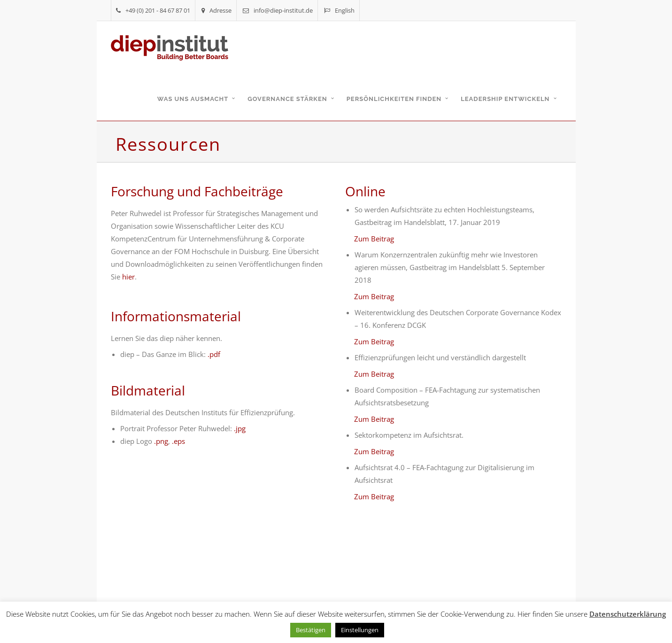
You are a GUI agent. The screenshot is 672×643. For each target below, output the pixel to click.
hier (128, 277)
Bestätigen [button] (311, 630)
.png (161, 441)
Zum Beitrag (374, 239)
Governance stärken (287, 99)
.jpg (240, 428)
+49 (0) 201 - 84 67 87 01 (153, 10)
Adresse (216, 10)
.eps (178, 441)
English (339, 10)
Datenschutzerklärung (628, 614)
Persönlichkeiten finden (394, 99)
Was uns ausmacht (193, 99)
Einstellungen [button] (360, 630)
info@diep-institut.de (278, 10)
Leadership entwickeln (505, 99)
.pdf (214, 354)
